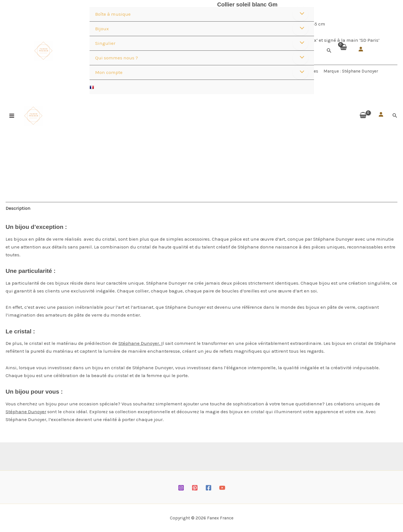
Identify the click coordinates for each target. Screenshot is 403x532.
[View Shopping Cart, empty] (343, 51)
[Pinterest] (195, 488)
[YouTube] (222, 488)
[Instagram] (181, 488)
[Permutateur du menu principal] (12, 116)
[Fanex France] (43, 51)
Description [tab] (18, 208)
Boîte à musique (113, 14)
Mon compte (109, 72)
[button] (329, 51)
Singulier (105, 43)
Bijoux (102, 29)
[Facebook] (208, 488)
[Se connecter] (361, 49)
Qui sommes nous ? (117, 58)
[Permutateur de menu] (300, 14)
